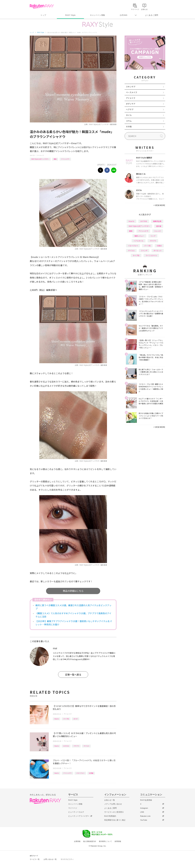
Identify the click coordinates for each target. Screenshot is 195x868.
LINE (142, 812)
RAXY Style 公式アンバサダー (40, 159)
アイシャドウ (65, 159)
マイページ (73, 808)
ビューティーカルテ (76, 812)
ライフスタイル (151, 255)
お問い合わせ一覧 (50, 859)
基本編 (159, 226)
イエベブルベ (80, 773)
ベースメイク (132, 92)
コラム (129, 121)
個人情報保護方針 (90, 841)
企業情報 (77, 841)
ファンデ (144, 250)
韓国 (55, 159)
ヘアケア (130, 109)
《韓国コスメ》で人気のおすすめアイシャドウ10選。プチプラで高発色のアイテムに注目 (73, 615)
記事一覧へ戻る (73, 675)
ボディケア (131, 104)
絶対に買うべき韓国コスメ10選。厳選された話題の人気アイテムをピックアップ (73, 607)
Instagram (144, 808)
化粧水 (159, 246)
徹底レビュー (139, 236)
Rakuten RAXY (42, 6)
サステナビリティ (67, 859)
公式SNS (124, 15)
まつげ (76, 719)
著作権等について (105, 841)
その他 (129, 127)
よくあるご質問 (152, 15)
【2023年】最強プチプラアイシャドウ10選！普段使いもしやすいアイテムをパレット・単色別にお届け (74, 623)
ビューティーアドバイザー (79, 816)
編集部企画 (157, 221)
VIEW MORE (159, 205)
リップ (153, 236)
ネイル (129, 115)
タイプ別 (66, 719)
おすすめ (66, 746)
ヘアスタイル (139, 241)
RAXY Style (70, 15)
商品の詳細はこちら (73, 591)
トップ (43, 15)
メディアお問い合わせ (113, 804)
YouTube (144, 820)
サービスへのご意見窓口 (114, 812)
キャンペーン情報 (97, 15)
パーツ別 (147, 246)
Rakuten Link (145, 816)
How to (57, 719)
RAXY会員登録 (146, 800)
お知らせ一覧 (110, 800)
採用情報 (118, 841)
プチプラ (76, 746)
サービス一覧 (35, 859)
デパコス (86, 746)
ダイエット (158, 250)
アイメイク (40, 155)
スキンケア (131, 87)
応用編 (91, 773)
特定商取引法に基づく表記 (115, 820)
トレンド (158, 231)
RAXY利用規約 (110, 816)
